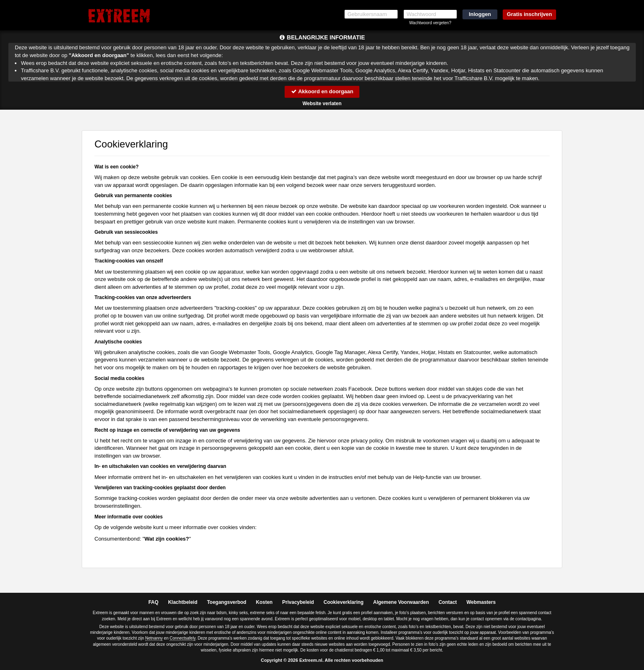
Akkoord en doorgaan (322, 91)
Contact (448, 602)
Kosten (264, 602)
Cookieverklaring (344, 602)
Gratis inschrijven (529, 14)
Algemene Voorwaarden (401, 602)
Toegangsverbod (227, 602)
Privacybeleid (298, 602)
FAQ (153, 602)
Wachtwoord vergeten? (430, 23)
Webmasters (481, 602)
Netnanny (154, 638)
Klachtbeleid (183, 602)
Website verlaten (322, 104)
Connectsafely (183, 638)
